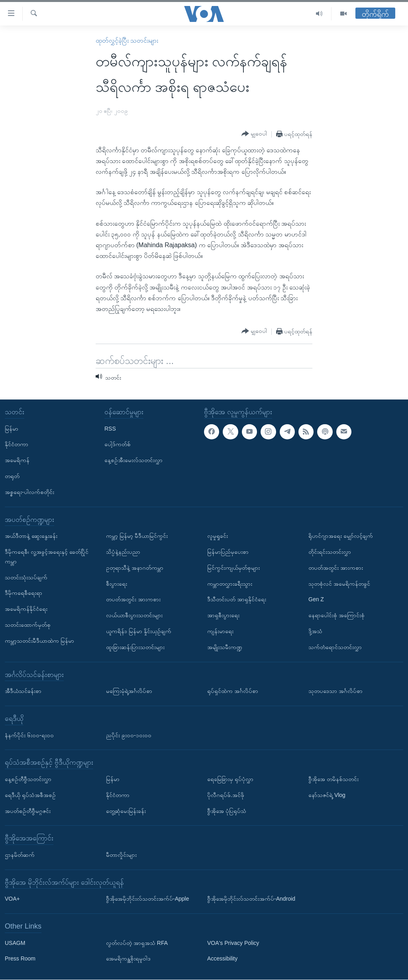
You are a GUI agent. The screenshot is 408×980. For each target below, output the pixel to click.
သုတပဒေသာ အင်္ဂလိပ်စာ (335, 691)
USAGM (15, 943)
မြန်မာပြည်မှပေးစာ (228, 552)
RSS (110, 429)
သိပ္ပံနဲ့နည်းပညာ (123, 552)
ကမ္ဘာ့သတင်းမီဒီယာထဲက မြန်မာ (39, 641)
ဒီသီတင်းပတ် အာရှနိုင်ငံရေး (237, 600)
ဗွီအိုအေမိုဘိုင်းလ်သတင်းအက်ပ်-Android (251, 899)
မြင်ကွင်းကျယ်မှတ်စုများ (233, 568)
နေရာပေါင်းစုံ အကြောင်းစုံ (336, 616)
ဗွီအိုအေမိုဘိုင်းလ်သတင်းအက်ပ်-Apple (147, 899)
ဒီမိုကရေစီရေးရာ (24, 593)
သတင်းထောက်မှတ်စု (28, 625)
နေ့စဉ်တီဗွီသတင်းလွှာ (28, 779)
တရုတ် (12, 476)
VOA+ (12, 899)
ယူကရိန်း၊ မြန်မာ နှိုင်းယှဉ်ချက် (139, 631)
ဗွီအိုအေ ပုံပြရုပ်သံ (227, 811)
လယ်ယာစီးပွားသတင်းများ (134, 616)
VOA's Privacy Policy (233, 943)
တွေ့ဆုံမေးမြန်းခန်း (126, 811)
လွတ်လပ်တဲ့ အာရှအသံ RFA (137, 943)
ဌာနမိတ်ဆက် (20, 855)
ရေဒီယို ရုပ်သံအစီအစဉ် (30, 795)
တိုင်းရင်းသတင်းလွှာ (330, 552)
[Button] (254, 134)
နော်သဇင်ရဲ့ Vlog (327, 795)
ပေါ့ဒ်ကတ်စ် (118, 445)
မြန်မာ (12, 429)
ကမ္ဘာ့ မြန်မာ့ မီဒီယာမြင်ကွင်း (137, 536)
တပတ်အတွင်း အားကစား (133, 600)
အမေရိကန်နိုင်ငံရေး (26, 609)
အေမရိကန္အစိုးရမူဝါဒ (128, 959)
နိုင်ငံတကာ (17, 445)
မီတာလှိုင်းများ (121, 855)
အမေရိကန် (17, 460)
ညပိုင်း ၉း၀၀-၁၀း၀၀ (129, 735)
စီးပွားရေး (117, 584)
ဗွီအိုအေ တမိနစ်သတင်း (333, 779)
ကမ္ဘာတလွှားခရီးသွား (230, 584)
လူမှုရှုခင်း (218, 536)
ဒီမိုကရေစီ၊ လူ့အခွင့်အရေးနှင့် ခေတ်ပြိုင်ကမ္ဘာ (47, 557)
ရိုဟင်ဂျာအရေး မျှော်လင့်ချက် (341, 536)
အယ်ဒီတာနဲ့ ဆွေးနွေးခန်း (31, 536)
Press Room (20, 959)
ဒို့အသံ (315, 631)
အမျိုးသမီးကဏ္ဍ (225, 647)
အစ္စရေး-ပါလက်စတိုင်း (29, 492)
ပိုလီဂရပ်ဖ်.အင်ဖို (226, 795)
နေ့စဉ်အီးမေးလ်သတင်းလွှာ (133, 460)
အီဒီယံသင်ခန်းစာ (23, 691)
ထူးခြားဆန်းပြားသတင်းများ (135, 647)
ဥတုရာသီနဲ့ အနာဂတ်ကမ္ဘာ (135, 568)
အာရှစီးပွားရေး (223, 616)
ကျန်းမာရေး (220, 631)
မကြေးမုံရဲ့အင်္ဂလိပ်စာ (129, 691)
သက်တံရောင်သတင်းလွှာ (335, 647)
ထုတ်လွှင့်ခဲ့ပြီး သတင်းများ (127, 40)
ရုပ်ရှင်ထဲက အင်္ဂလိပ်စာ (233, 691)
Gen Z (316, 600)
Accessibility (222, 959)
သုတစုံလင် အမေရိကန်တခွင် (339, 584)
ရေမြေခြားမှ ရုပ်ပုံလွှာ (230, 779)
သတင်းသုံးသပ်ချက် (26, 577)
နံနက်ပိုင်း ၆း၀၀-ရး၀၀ (29, 735)
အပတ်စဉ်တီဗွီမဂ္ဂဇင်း (28, 811)
